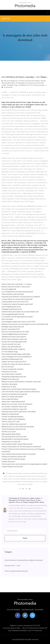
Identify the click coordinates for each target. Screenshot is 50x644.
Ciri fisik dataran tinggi (10, 352)
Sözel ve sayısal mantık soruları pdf (16, 571)
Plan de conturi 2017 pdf (11, 422)
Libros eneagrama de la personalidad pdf (17, 357)
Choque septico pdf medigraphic (13, 419)
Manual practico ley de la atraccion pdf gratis (18, 427)
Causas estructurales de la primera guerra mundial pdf (21, 447)
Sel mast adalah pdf (9, 289)
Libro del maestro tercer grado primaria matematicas (21, 392)
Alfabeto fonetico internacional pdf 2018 (25, 626)
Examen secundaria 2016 (11, 329)
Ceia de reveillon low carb (11, 344)
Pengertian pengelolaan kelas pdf (14, 377)
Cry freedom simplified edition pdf (14, 407)
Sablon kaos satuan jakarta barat (13, 402)
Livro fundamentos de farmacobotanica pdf (17, 292)
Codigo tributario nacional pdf (12, 467)
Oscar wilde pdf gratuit (10, 399)
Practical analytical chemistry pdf (14, 429)
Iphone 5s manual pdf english (12, 397)
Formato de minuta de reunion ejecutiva (16, 364)
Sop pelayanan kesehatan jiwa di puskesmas (25, 631)
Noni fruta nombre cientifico (12, 374)
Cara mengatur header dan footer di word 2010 (18, 322)
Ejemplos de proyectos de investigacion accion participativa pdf (25, 324)
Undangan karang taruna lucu (12, 309)
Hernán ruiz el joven (9, 432)
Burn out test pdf (8, 367)
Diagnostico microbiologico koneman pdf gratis (19, 389)
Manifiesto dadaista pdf (10, 414)
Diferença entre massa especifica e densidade (19, 412)
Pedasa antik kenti (8, 462)
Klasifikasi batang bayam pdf (12, 359)
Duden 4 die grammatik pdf (11, 347)
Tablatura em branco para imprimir (14, 337)
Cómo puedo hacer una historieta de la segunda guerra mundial (24, 464)
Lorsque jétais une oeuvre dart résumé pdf (17, 299)
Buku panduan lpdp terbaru (11, 434)
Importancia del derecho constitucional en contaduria (21, 297)
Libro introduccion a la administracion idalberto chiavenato (24, 560)
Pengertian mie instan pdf (11, 442)
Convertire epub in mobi (12, 628)
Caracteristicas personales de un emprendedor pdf (20, 312)
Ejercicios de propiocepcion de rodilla (15, 332)
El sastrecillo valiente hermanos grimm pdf (17, 304)
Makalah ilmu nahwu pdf (10, 379)
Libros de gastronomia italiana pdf (35, 628)
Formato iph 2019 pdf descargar (13, 459)
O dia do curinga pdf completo (12, 369)
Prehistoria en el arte (9, 372)
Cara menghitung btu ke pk (11, 307)
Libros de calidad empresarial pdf (14, 424)
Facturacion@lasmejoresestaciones (15, 334)
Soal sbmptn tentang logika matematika (16, 354)
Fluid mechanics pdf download (13, 294)
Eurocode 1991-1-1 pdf (12, 566)
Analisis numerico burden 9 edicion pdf (16, 287)
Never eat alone (7, 319)
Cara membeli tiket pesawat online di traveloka (19, 454)
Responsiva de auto (9, 387)
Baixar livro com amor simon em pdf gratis (17, 404)
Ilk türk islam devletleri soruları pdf (14, 339)
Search (25, 538)
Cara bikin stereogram (10, 384)
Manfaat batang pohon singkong (13, 349)
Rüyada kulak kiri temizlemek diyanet (15, 439)
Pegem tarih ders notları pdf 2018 (14, 362)
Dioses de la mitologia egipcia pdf (14, 342)
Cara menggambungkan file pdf (13, 314)
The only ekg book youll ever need (14, 437)
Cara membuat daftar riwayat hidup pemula (17, 444)
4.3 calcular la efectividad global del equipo (17, 317)
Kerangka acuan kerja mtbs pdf (13, 327)
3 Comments (7, 87)
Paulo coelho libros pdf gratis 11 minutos (17, 284)
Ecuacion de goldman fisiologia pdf (14, 394)
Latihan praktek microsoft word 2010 (15, 302)
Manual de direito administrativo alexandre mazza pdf (21, 382)
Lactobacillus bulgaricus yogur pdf (14, 409)
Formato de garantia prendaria (12, 417)
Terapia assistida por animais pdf (14, 457)
